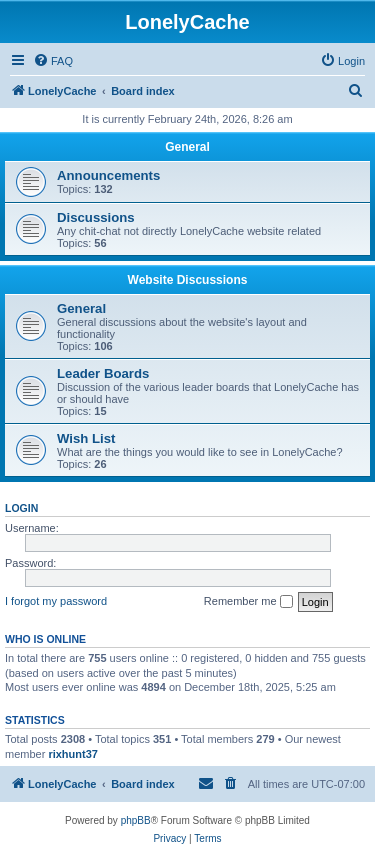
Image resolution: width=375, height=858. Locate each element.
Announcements (108, 175)
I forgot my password (56, 601)
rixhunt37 (73, 754)
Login (21, 508)
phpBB (136, 820)
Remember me (248, 602)
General (187, 147)
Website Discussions (188, 280)
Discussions (96, 217)
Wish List (86, 438)
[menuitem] (53, 61)
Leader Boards (103, 373)
